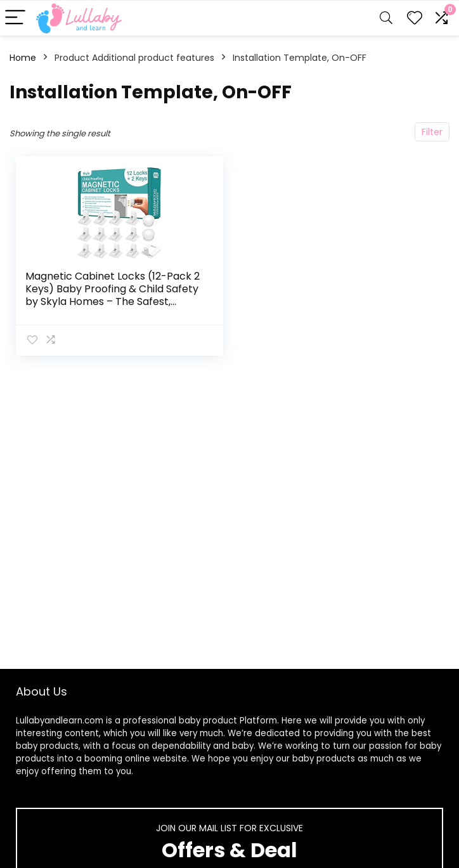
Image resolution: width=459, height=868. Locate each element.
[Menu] (15, 18)
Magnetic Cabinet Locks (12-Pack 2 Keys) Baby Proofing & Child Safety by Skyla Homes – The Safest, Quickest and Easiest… (113, 295)
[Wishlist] (415, 18)
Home (23, 58)
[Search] (386, 18)
